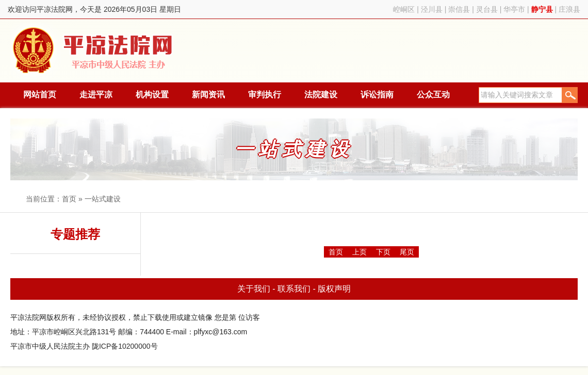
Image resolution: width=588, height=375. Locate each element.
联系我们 (294, 289)
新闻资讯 (208, 95)
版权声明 (334, 289)
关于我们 (254, 289)
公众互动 (433, 95)
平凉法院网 (94, 51)
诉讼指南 (377, 95)
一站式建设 (103, 199)
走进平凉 (96, 95)
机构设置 (152, 95)
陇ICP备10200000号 (125, 346)
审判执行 (265, 95)
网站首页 (40, 95)
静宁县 (542, 9)
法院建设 (321, 95)
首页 (69, 199)
